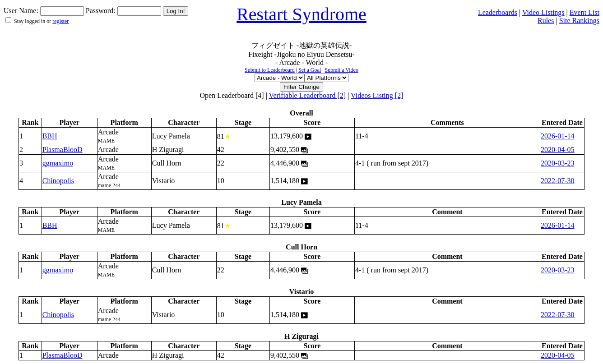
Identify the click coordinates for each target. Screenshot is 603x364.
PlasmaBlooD (63, 150)
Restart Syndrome (301, 14)
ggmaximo (58, 163)
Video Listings (543, 12)
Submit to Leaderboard (270, 70)
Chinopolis (58, 181)
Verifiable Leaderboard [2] (308, 95)
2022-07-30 (558, 181)
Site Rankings (579, 21)
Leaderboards (498, 12)
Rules (546, 21)
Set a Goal (310, 70)
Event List (584, 12)
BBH (50, 136)
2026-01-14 (558, 136)
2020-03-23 (558, 163)
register (60, 21)
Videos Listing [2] (377, 95)
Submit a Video (342, 70)
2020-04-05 (558, 150)
